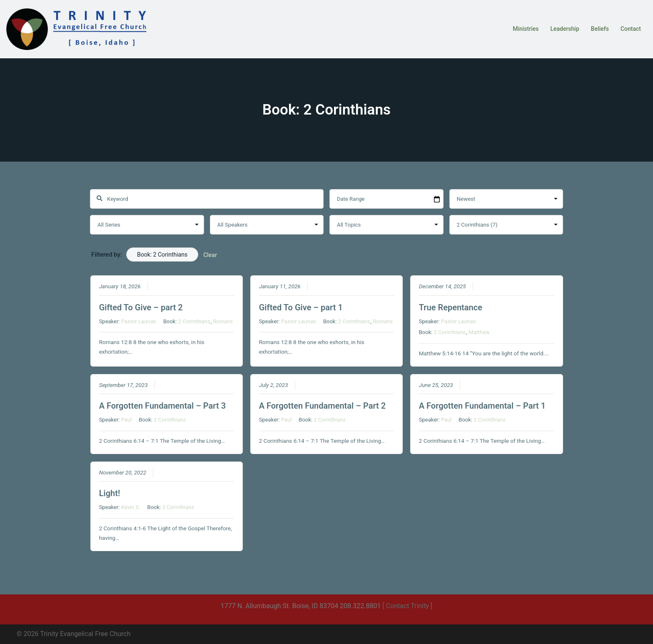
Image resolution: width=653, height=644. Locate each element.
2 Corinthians (194, 321)
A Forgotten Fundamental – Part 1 (482, 406)
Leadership (565, 29)
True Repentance (451, 307)
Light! (110, 494)
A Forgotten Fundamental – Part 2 (323, 406)
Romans (223, 321)
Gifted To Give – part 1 (301, 307)
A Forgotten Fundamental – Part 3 (163, 406)
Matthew (479, 333)
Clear (210, 255)
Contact (631, 29)
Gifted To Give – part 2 (141, 307)
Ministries (526, 29)
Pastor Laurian (139, 321)
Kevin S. (131, 508)
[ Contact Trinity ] (407, 606)
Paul (127, 420)
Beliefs (600, 29)
